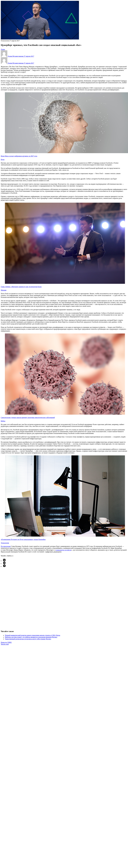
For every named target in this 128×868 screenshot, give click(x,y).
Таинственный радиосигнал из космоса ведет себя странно (25, 639)
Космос (55, 637)
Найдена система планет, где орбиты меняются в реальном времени (28, 637)
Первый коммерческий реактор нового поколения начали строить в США (30, 635)
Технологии (5, 41)
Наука (58, 635)
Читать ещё (5, 644)
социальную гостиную (63, 550)
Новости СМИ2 (6, 642)
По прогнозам (6, 546)
